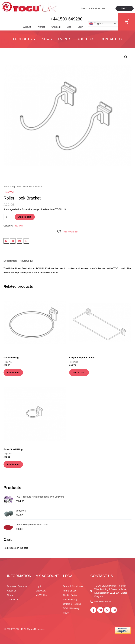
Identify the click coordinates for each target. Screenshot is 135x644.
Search (125, 8)
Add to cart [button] (14, 374)
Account (25, 27)
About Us (86, 40)
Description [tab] (10, 262)
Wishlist (39, 27)
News (47, 40)
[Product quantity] (8, 218)
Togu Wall (16, 188)
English (96, 24)
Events (65, 40)
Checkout (55, 27)
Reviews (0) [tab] (26, 262)
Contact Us (111, 40)
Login (80, 27)
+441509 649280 (66, 19)
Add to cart (25, 218)
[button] (126, 58)
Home (7, 188)
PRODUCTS (24, 40)
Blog (68, 27)
